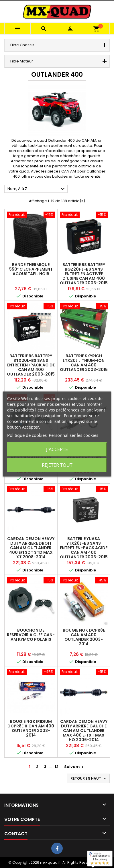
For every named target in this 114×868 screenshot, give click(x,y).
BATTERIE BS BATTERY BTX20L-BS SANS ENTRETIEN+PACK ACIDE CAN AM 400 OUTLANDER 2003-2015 (31, 365)
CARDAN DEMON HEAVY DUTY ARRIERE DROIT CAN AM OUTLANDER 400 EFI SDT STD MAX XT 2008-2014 (31, 548)
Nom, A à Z (37, 189)
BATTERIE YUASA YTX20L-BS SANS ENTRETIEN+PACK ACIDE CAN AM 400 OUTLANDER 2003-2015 (84, 548)
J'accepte (57, 449)
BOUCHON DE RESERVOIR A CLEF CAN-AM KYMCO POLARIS (31, 635)
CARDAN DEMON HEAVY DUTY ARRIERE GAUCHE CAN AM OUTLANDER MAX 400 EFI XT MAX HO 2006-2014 (84, 731)
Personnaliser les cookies (73, 435)
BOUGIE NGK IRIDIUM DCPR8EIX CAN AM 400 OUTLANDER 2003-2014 (31, 728)
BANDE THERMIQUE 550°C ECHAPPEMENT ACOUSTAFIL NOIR (31, 269)
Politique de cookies (27, 435)
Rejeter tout (57, 465)
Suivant (75, 767)
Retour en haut (89, 778)
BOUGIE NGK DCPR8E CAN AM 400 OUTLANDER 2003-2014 (84, 637)
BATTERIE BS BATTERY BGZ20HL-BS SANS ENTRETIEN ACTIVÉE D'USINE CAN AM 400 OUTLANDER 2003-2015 (84, 274)
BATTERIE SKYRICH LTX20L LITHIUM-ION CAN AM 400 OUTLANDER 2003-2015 (84, 363)
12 (57, 767)
